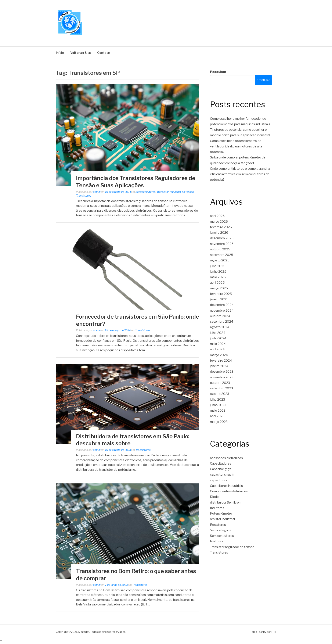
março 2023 (219, 422)
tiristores (217, 541)
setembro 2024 (222, 322)
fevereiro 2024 (221, 361)
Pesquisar (218, 72)
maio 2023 (218, 411)
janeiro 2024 (219, 366)
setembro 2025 (222, 255)
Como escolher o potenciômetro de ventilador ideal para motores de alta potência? (236, 146)
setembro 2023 (221, 388)
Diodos (215, 497)
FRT (274, 632)
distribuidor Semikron (225, 502)
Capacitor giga (221, 469)
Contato (104, 53)
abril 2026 (217, 216)
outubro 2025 (220, 249)
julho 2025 (218, 266)
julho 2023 (218, 400)
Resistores (218, 525)
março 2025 (219, 288)
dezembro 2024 (222, 305)
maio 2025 (218, 277)
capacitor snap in (222, 475)
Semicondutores (145, 192)
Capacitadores (221, 464)
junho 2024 (218, 338)
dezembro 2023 (222, 372)
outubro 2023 (220, 383)
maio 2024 (218, 344)
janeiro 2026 (219, 233)
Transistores (84, 196)
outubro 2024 (220, 316)
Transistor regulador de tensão (175, 192)
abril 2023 (217, 416)
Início (60, 53)
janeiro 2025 (219, 299)
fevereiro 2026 (221, 227)
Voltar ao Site (81, 53)
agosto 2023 (220, 394)
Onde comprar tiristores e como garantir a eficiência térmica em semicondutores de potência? (240, 174)
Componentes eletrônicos (229, 491)
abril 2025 (217, 283)
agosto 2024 (220, 327)
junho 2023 (218, 405)
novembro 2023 (222, 377)
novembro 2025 (222, 244)
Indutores (217, 508)
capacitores (219, 480)
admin (97, 192)
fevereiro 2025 (221, 294)
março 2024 (219, 355)
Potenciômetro (221, 514)
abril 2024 (217, 349)
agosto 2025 (220, 260)
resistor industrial (222, 519)
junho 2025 (218, 272)
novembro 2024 (222, 311)
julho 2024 (218, 333)
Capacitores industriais (226, 486)
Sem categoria (221, 530)
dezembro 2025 (222, 238)
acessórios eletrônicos (226, 458)
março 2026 (219, 222)
